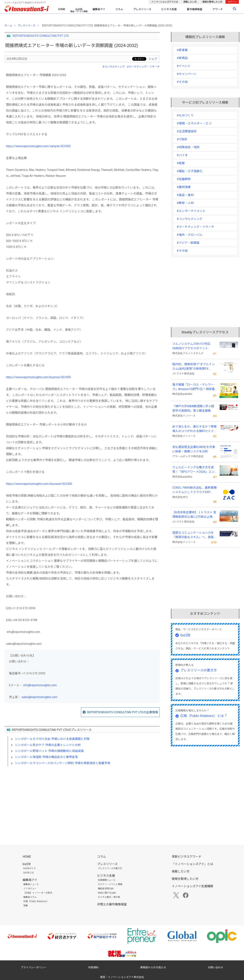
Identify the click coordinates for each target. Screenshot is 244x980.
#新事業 (182, 50)
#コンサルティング (114, 67)
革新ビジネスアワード (187, 857)
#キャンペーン (187, 74)
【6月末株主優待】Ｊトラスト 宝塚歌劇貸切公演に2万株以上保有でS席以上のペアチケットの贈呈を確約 (194, 515)
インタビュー (30, 889)
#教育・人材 (185, 203)
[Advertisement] (82, 801)
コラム (119, 9)
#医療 (181, 163)
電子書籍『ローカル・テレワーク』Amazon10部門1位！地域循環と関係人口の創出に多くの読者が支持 (193, 387)
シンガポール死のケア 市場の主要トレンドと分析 (48, 745)
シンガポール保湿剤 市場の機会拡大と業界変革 (46, 757)
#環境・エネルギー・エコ (194, 123)
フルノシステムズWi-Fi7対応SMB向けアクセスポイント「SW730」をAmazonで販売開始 (194, 346)
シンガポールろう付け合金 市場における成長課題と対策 (52, 739)
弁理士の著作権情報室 (112, 904)
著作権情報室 (195, 9)
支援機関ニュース (107, 880)
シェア (153, 59)
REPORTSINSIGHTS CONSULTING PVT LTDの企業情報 (123, 712)
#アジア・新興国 (188, 243)
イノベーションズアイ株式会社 (126, 977)
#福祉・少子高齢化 (190, 171)
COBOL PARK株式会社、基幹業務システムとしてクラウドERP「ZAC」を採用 (194, 490)
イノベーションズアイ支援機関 (192, 886)
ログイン (232, 2)
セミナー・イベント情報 (110, 884)
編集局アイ (99, 9)
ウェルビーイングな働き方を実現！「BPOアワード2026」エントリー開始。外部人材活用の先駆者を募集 (193, 470)
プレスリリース (142, 9)
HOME (62, 9)
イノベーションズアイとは (165, 2)
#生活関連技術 (187, 131)
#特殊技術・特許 (188, 147)
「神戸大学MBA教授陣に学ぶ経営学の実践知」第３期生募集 (193, 408)
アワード (218, 9)
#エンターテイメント (191, 211)
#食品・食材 (185, 195)
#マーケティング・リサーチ (143, 67)
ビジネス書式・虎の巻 (109, 897)
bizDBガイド (30, 868)
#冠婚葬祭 (184, 179)
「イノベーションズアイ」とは (192, 864)
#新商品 (182, 58)
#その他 (182, 82)
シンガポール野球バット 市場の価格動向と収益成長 (49, 751)
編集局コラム (30, 897)
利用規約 (93, 967)
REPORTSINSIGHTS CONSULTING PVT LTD (41, 36)
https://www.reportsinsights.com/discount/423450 (39, 484)
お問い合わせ (215, 967)
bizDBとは (29, 873)
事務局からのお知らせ (153, 967)
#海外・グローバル (190, 235)
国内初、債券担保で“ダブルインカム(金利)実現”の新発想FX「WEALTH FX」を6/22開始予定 (194, 367)
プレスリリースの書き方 (199, 670)
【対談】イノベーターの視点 (38, 893)
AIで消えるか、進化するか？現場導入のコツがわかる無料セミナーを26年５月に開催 (194, 429)
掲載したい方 (190, 2)
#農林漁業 (184, 187)
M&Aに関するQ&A (107, 893)
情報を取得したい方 (212, 2)
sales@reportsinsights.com (39, 697)
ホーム (8, 26)
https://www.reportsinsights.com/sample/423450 (38, 146)
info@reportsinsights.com (40, 685)
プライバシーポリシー (34, 967)
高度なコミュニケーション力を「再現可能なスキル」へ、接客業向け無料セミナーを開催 (193, 535)
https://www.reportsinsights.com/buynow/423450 (38, 377)
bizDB (79, 9)
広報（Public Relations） (36, 901)
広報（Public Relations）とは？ (204, 716)
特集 (26, 906)
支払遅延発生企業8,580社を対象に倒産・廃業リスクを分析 (194, 449)
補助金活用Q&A (106, 889)
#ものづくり (185, 115)
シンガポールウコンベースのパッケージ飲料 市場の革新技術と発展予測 (63, 763)
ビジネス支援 (169, 9)
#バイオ (182, 155)
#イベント (184, 66)
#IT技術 (182, 139)
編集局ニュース (31, 884)
